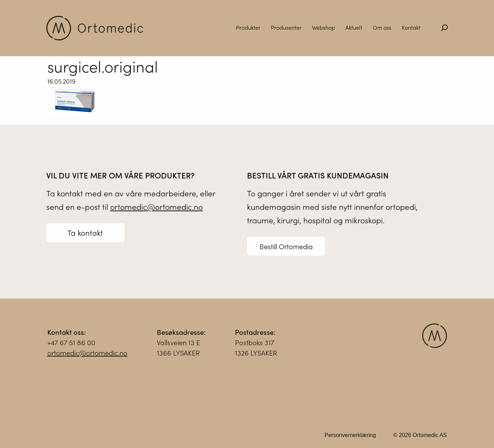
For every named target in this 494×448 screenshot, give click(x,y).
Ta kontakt (85, 233)
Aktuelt (354, 27)
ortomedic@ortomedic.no (156, 207)
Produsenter (286, 27)
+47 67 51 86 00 (71, 345)
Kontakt (411, 27)
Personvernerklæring (350, 438)
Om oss (382, 27)
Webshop (324, 27)
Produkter (248, 27)
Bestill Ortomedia (286, 246)
